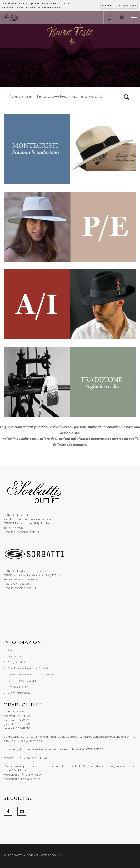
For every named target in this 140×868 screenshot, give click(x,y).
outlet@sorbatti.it (27, 532)
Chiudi (108, 5)
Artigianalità (16, 662)
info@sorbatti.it (25, 588)
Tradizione (15, 656)
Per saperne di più (126, 5)
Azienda (13, 650)
